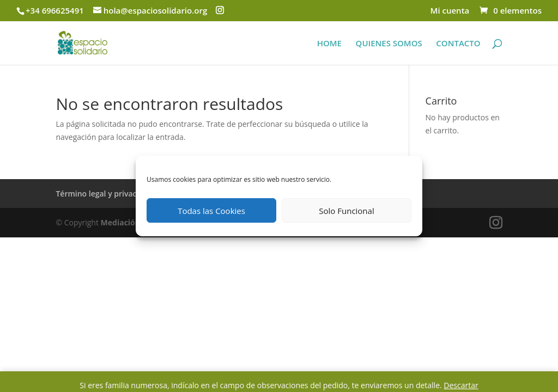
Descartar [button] (461, 385)
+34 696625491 (55, 10)
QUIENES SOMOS (389, 44)
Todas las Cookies (211, 211)
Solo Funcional (346, 211)
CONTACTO (458, 44)
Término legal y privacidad (104, 194)
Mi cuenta (450, 11)
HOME (329, 44)
